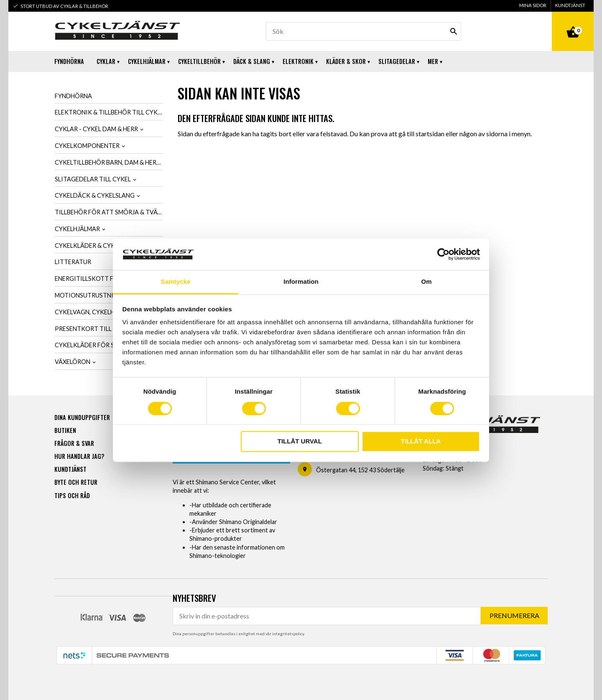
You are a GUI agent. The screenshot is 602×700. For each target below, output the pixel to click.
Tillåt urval (300, 442)
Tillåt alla (421, 442)
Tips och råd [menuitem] (72, 495)
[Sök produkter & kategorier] (363, 31)
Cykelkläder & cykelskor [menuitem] (96, 246)
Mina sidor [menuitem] (533, 5)
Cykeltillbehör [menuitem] (199, 61)
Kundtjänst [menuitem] (570, 5)
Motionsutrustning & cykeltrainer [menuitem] (109, 295)
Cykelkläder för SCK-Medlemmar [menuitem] (108, 345)
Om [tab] (426, 282)
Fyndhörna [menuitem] (69, 61)
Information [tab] (301, 282)
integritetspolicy (288, 633)
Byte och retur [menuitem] (76, 482)
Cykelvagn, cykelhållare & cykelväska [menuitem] (109, 312)
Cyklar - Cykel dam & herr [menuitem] (96, 129)
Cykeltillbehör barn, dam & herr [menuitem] (107, 162)
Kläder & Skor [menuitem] (346, 61)
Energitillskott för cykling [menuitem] (102, 279)
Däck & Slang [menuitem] (252, 61)
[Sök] (454, 31)
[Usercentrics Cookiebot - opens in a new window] (443, 254)
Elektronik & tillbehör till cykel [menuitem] (109, 112)
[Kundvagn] (573, 23)
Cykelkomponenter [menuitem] (87, 146)
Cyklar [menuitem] (106, 61)
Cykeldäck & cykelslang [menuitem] (95, 195)
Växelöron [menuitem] (73, 362)
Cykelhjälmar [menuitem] (147, 61)
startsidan (430, 134)
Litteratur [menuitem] (73, 262)
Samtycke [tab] (176, 282)
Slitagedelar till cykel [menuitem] (93, 179)
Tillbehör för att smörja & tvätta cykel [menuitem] (109, 212)
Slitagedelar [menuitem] (397, 61)
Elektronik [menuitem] (298, 61)
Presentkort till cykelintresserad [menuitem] (109, 329)
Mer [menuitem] (433, 61)
